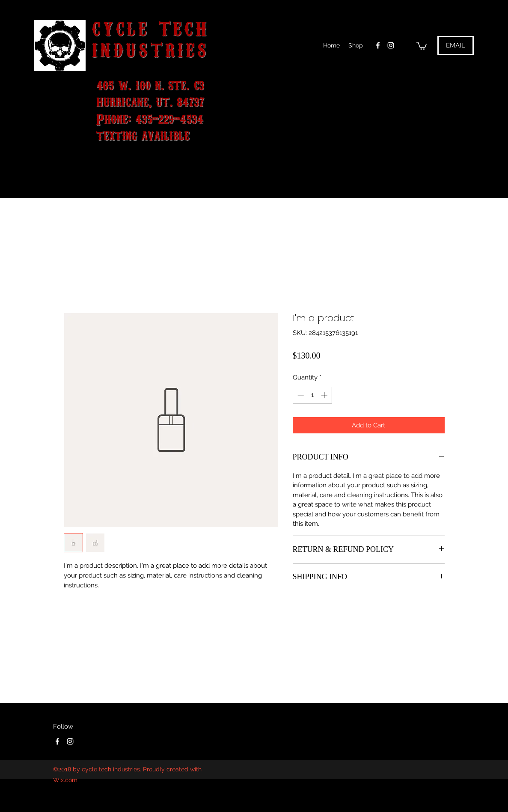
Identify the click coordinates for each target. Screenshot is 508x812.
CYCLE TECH (151, 27)
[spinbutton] (312, 395)
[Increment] (325, 395)
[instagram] (391, 45)
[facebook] (378, 45)
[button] (422, 45)
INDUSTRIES (150, 49)
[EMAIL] (456, 46)
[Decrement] (300, 395)
